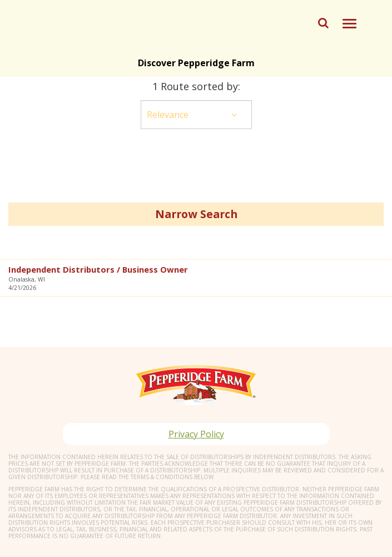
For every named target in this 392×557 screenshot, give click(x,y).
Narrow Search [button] (196, 214)
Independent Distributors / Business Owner (98, 269)
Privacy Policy (196, 434)
